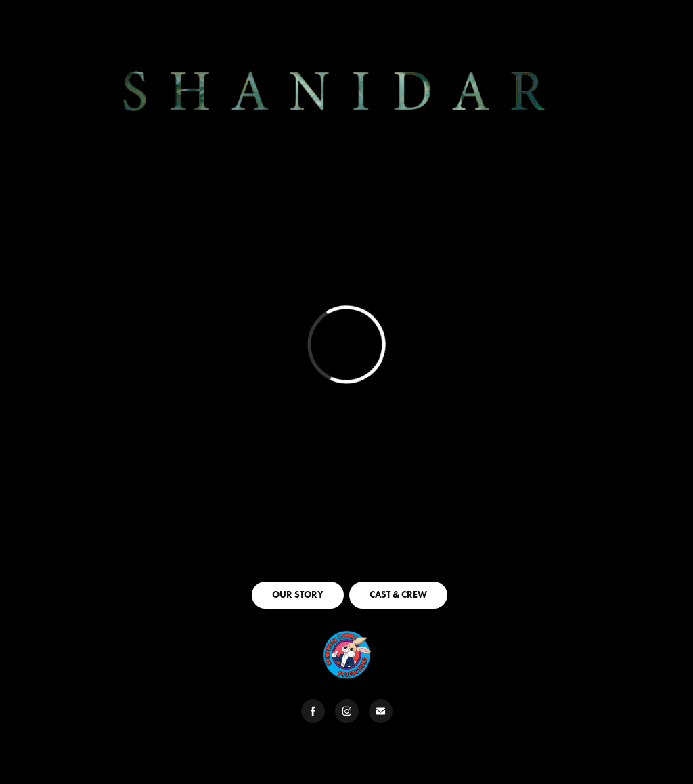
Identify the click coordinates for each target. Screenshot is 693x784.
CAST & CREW (398, 595)
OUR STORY (298, 595)
